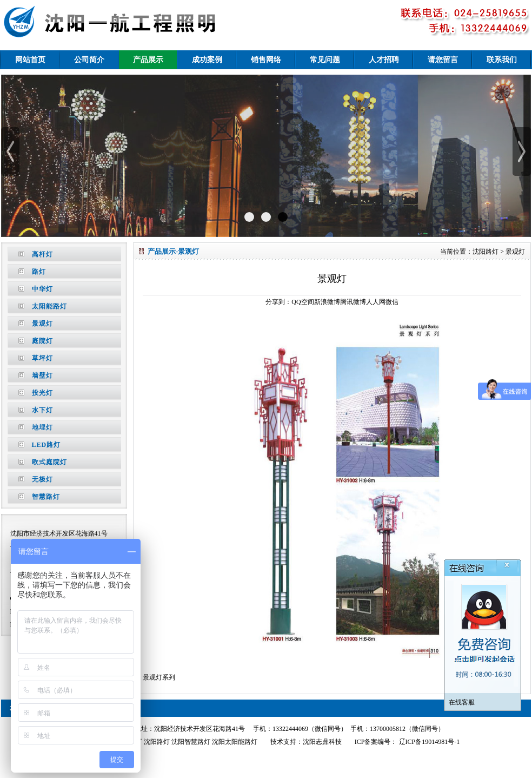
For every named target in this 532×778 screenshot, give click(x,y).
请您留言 (443, 60)
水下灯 (42, 410)
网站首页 (30, 60)
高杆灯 (42, 254)
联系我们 (502, 60)
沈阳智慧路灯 (191, 742)
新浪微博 (327, 302)
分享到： (278, 302)
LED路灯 (46, 445)
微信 (392, 302)
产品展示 (148, 60)
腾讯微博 (353, 302)
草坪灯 (42, 358)
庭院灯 (42, 341)
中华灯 (42, 289)
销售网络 (266, 60)
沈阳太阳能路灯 (235, 742)
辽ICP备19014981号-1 (429, 742)
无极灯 (42, 479)
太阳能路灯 (49, 306)
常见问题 (325, 60)
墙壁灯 (42, 375)
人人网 (376, 302)
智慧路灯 (46, 497)
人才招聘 (384, 60)
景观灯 (42, 324)
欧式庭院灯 (49, 462)
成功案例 (207, 60)
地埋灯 (42, 427)
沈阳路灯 (486, 252)
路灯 (39, 272)
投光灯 (42, 393)
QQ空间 (302, 302)
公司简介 (89, 60)
